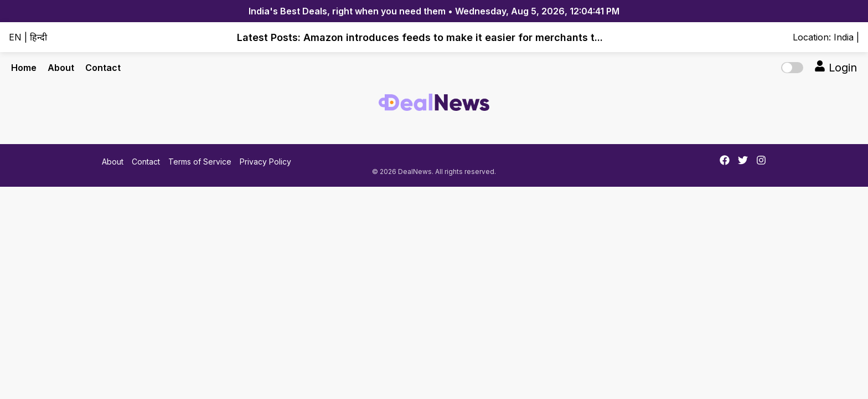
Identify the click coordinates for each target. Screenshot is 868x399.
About (61, 68)
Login (836, 67)
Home (24, 68)
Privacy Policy (265, 162)
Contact (103, 68)
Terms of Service (200, 162)
